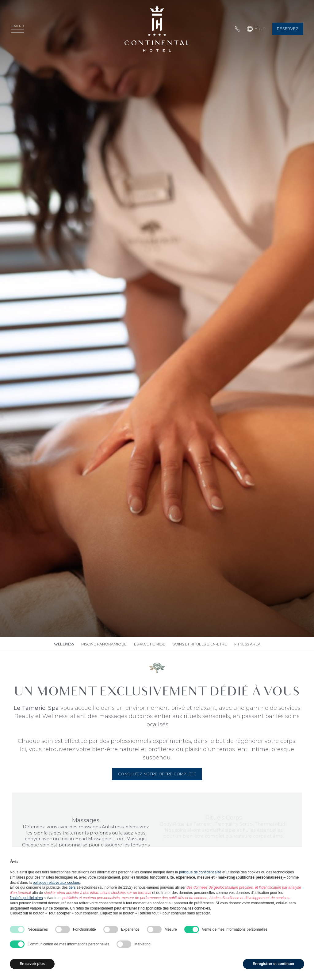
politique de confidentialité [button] (200, 872)
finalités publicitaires (26, 898)
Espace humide (150, 644)
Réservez (281, 29)
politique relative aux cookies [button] (56, 883)
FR (245, 29)
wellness (64, 645)
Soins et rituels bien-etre (200, 644)
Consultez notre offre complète (157, 774)
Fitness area (247, 644)
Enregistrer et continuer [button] (274, 964)
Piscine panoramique (104, 644)
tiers (72, 887)
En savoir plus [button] (32, 964)
